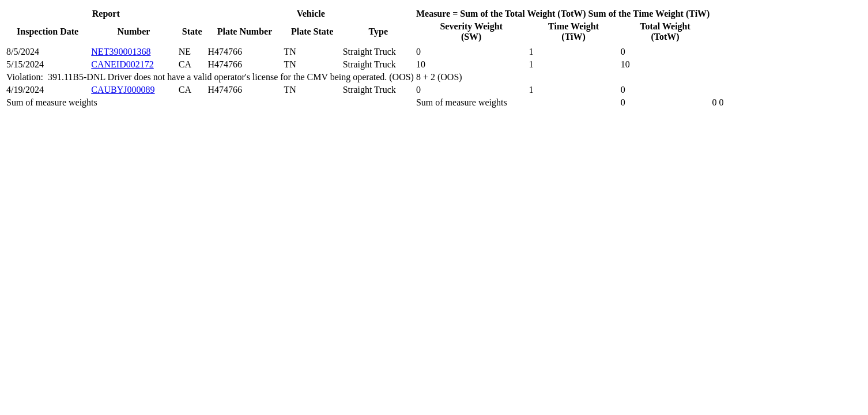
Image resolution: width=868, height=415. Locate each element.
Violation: (27, 77)
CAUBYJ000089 (123, 90)
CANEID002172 (122, 64)
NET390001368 (121, 52)
